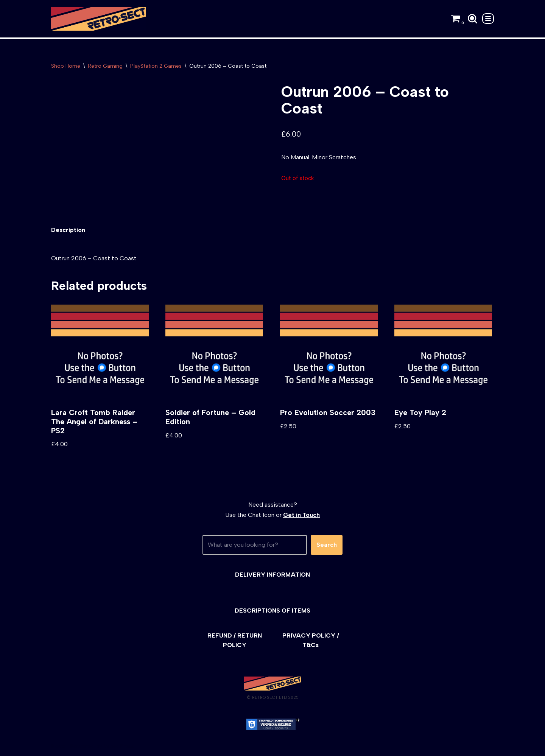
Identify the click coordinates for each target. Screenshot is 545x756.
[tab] (68, 230)
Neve (58, 746)
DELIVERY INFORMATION (272, 575)
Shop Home (66, 66)
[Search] (473, 19)
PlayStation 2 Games (156, 66)
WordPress (119, 746)
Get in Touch (301, 515)
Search (327, 545)
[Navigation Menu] (488, 19)
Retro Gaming (105, 66)
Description (68, 230)
